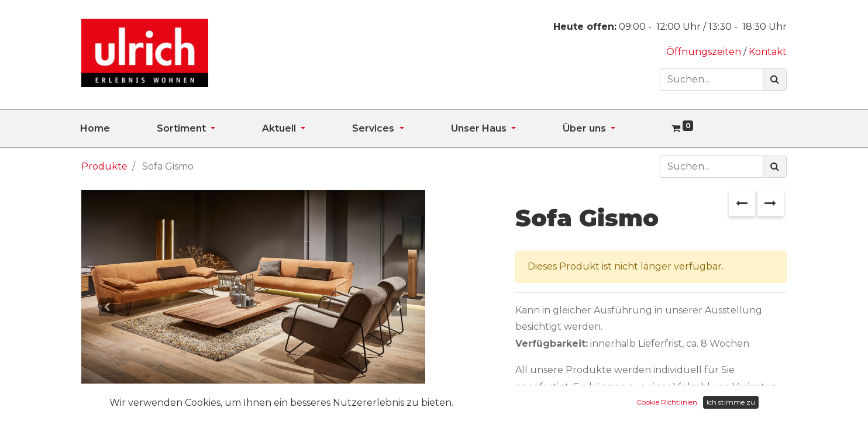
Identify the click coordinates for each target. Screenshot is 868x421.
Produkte (104, 166)
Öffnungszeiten (705, 52)
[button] (107, 307)
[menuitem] (118, 129)
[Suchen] (775, 80)
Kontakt (768, 52)
